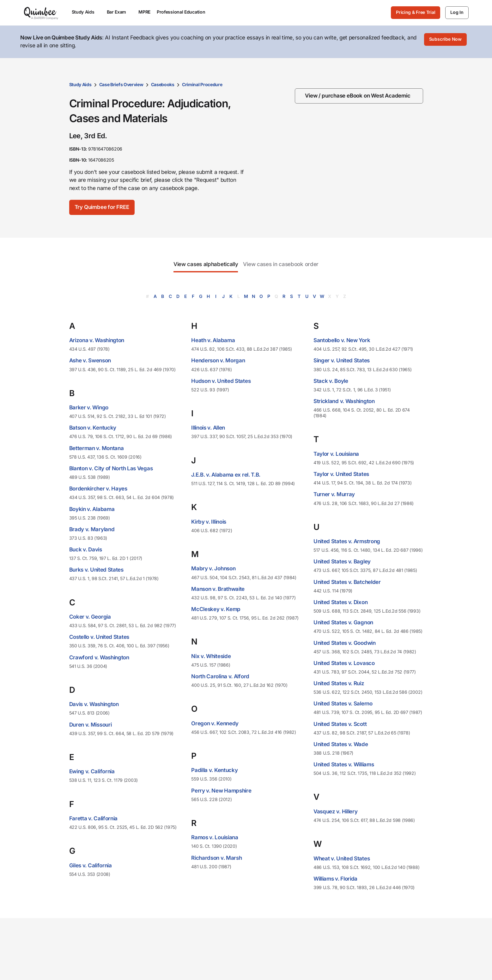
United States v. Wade (341, 743)
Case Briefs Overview (121, 83)
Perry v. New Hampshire (221, 789)
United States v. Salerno (343, 703)
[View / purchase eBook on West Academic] (360, 95)
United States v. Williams (344, 763)
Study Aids (80, 83)
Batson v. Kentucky (93, 427)
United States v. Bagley (342, 561)
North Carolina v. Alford (220, 675)
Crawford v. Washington (99, 656)
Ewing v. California (92, 770)
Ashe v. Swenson (90, 359)
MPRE (144, 12)
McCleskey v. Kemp (216, 608)
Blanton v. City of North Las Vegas (111, 467)
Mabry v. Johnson (213, 567)
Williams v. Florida (335, 877)
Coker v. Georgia (90, 615)
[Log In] (457, 13)
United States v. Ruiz (339, 682)
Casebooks (163, 83)
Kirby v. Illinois (209, 520)
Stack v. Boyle (331, 380)
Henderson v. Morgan (218, 359)
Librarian (203, 976)
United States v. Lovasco (344, 662)
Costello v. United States (99, 636)
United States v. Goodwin (345, 642)
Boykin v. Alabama (92, 508)
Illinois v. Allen (208, 427)
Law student (207, 966)
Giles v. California (91, 864)
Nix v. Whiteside (211, 655)
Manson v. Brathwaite (218, 588)
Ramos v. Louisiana (215, 836)
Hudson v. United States (221, 380)
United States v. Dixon (340, 601)
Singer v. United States (342, 359)
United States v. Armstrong (347, 540)
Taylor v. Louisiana (336, 453)
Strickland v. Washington (344, 400)
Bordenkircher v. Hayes (98, 487)
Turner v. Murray (334, 493)
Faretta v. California (94, 817)
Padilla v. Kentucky (214, 769)
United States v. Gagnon (343, 621)
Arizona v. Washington (97, 339)
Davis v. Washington (94, 703)
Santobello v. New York (342, 339)
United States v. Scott (340, 723)
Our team (264, 966)
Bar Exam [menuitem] (120, 12)
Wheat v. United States (342, 857)
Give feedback (391, 966)
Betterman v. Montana (97, 447)
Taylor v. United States (341, 473)
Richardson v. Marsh (216, 857)
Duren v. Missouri (91, 723)
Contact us (386, 956)
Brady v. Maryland (92, 528)
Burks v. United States (96, 569)
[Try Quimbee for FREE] (106, 206)
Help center (387, 976)
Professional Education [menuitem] (184, 12)
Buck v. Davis (86, 548)
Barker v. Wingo (89, 406)
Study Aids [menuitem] (86, 12)
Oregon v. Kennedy (215, 722)
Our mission (267, 956)
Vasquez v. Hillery (336, 810)
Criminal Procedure (202, 83)
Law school (206, 956)
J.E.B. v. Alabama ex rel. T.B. (226, 473)
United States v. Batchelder (347, 581)
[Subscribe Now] (446, 41)
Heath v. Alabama (213, 339)
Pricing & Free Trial (416, 12)
